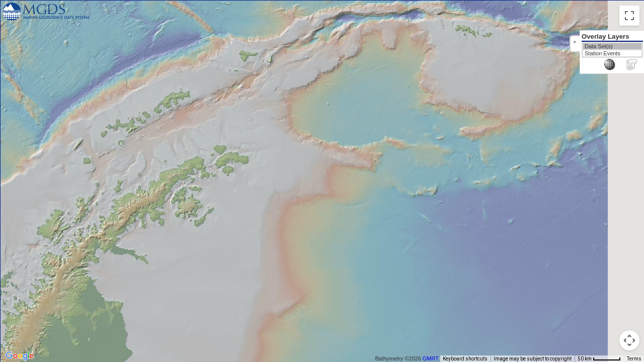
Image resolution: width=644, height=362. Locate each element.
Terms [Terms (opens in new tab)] (634, 359)
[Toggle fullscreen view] (629, 16)
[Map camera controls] (629, 340)
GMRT (434, 358)
